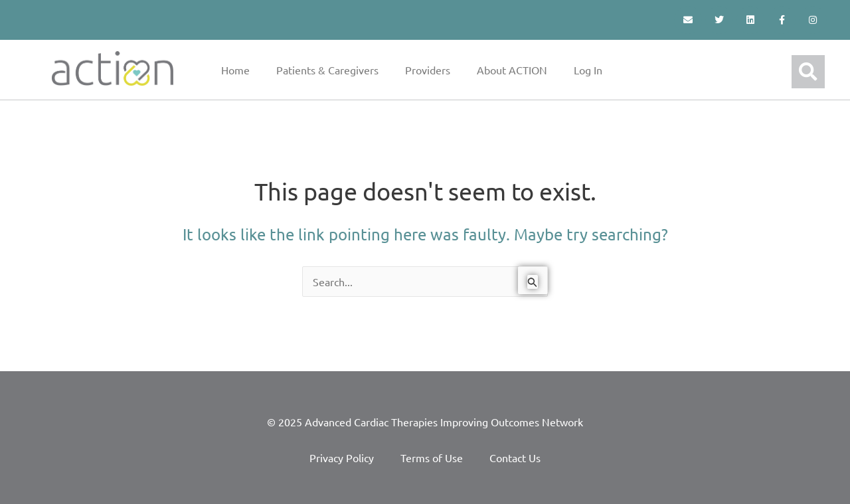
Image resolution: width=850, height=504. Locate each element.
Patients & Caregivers (327, 70)
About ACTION (512, 70)
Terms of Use (432, 458)
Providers (428, 70)
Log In (588, 70)
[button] (808, 72)
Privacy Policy (342, 458)
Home (235, 70)
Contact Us (515, 458)
